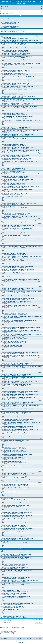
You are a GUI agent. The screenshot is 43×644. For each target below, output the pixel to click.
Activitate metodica (9, 587)
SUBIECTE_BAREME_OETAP (12, 93)
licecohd (11, 506)
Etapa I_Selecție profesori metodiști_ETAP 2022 (16, 74)
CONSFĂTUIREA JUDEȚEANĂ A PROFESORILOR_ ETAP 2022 (19, 80)
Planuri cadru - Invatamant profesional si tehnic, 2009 (17, 545)
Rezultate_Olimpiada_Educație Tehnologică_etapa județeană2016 (20, 250)
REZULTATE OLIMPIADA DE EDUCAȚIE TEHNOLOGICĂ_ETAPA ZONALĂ (22, 360)
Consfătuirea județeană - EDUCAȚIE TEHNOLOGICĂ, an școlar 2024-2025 (22, 40)
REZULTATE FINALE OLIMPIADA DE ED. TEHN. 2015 (17, 324)
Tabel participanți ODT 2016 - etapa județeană (15, 273)
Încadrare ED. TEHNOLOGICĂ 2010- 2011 (14, 616)
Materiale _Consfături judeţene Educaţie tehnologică (17, 416)
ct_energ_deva (12, 101)
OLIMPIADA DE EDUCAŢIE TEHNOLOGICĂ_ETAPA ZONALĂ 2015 (20, 370)
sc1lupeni (11, 410)
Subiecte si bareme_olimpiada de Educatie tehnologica (18, 477)
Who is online (4, 626)
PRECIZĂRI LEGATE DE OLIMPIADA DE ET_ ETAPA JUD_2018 (19, 147)
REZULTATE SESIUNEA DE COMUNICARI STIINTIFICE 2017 (19, 165)
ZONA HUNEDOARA (13, 399)
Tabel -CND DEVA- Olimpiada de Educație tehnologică (17, 561)
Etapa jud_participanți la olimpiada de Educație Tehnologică (19, 276)
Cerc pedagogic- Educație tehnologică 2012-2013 (16, 436)
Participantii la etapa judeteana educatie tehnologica (17, 584)
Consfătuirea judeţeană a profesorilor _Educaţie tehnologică (19, 419)
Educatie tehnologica (8, 12)
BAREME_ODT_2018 (9, 141)
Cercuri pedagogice (9, 18)
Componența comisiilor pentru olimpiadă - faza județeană (18, 516)
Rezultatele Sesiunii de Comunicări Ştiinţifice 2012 (17, 444)
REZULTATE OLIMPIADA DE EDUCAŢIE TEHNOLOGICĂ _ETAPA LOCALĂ (22, 422)
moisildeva (11, 317)
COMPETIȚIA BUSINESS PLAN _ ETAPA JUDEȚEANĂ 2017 (19, 179)
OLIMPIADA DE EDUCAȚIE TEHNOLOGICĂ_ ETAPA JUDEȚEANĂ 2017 (21, 221)
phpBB (18, 641)
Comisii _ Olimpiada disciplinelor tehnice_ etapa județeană (19, 266)
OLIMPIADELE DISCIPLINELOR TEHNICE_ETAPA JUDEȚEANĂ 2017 (21, 216)
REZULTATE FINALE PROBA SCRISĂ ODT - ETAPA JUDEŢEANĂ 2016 (21, 580)
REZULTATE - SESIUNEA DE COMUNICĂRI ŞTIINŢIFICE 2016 (19, 225)
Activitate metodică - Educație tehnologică (15, 525)
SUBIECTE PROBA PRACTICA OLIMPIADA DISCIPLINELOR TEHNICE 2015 (22, 334)
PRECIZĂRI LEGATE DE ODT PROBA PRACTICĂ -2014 (18, 385)
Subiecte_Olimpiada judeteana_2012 (13, 461)
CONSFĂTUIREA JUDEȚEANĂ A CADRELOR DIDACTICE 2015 (19, 310)
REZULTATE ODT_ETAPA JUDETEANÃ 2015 (15, 341)
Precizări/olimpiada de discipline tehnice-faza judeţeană (18, 519)
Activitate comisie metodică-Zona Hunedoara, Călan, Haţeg (19, 603)
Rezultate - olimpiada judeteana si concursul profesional (18, 509)
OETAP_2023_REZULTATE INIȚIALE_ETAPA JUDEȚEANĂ (18, 57)
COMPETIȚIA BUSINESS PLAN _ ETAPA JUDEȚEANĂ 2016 (19, 243)
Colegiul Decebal (12, 562)
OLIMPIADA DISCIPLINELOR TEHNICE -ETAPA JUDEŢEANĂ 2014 (20, 398)
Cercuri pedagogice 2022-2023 (12, 26)
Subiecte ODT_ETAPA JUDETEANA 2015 (14, 338)
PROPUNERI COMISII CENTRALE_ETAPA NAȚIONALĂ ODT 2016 (20, 239)
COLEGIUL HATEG (13, 181)
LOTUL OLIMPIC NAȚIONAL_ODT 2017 (14, 574)
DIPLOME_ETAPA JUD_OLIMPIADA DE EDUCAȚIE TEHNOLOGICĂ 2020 (22, 110)
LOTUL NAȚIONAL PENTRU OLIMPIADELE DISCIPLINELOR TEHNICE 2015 (23, 316)
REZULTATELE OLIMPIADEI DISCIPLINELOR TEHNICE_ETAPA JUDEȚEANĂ (23, 388)
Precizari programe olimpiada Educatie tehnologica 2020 (18, 558)
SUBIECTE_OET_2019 (10, 124)
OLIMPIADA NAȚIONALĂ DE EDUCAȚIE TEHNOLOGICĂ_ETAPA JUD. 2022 (22, 100)
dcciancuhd (11, 280)
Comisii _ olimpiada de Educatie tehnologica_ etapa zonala (19, 295)
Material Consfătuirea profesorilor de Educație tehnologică (19, 134)
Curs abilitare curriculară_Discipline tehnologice (16, 485)
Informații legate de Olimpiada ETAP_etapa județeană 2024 (19, 47)
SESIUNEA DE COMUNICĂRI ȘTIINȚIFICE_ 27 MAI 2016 (18, 232)
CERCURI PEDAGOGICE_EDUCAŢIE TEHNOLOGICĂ (17, 480)
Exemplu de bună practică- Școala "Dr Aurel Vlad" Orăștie (18, 535)
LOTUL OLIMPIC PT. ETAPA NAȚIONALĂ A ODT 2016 (17, 236)
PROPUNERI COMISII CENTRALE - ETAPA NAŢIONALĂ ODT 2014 (20, 378)
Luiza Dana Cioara (9, 14)
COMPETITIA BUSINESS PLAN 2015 (13, 345)
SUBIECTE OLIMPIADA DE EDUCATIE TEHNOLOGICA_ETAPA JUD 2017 (22, 187)
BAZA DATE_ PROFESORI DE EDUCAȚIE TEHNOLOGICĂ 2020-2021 (21, 107)
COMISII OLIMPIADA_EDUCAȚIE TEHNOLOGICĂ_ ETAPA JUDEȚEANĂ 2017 (23, 200)
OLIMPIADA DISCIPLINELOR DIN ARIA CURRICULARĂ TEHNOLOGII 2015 (22, 356)
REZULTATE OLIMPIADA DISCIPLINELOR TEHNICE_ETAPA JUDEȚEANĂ (22, 331)
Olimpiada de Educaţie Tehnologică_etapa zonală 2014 (18, 413)
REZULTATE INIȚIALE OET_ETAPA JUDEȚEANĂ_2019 (17, 127)
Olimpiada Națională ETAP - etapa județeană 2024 (16, 50)
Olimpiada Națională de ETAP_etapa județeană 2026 (17, 551)
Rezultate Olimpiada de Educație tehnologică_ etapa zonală (19, 288)
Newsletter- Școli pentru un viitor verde (14, 113)
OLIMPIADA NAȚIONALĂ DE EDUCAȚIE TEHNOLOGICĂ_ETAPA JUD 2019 (22, 131)
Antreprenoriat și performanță (12, 590)
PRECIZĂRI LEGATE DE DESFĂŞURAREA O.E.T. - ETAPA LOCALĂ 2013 (22, 430)
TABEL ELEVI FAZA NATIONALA (12, 610)
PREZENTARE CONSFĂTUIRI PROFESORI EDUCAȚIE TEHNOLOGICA (21, 162)
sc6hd (10, 424)
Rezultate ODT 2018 (9, 138)
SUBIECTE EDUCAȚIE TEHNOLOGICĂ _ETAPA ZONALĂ (18, 363)
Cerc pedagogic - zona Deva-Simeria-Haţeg (15, 447)
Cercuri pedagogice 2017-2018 (12, 22)
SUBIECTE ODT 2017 (9, 207)
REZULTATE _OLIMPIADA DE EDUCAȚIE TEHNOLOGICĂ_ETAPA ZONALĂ (22, 406)
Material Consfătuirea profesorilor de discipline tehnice (18, 159)
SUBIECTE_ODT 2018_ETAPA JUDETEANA (15, 144)
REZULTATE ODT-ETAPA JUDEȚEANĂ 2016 (15, 253)
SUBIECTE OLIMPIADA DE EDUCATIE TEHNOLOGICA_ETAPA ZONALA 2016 (23, 292)
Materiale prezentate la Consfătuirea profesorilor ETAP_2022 (19, 77)
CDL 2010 (7, 542)
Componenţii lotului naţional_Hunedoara (14, 450)
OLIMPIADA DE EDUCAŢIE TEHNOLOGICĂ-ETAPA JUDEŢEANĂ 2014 (21, 395)
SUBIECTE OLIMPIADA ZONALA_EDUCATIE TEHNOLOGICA (19, 409)
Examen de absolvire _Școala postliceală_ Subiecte (17, 441)
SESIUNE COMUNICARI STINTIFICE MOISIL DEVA (16, 567)
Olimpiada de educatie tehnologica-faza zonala (16, 593)
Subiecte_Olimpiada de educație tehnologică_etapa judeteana (19, 260)
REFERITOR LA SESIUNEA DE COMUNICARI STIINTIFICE (18, 571)
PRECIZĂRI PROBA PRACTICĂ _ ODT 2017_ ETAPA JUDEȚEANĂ (20, 203)
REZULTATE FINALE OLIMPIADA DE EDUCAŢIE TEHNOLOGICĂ (20, 402)
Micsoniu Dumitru (13, 559)
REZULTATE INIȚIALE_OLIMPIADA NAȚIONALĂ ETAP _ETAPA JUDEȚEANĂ (23, 44)
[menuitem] (8, 7)
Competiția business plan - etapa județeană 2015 (16, 313)
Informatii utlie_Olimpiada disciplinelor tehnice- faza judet (18, 465)
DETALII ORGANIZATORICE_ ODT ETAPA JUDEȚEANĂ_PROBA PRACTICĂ (23, 247)
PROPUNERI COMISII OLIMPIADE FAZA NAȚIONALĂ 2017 (18, 190)
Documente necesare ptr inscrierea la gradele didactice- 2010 (19, 538)
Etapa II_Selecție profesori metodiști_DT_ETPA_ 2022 (17, 70)
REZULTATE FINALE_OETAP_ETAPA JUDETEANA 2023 (18, 53)
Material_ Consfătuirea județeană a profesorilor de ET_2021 (19, 103)
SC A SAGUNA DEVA (13, 222)
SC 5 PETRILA (12, 437)
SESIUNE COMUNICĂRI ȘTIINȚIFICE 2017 (14, 172)
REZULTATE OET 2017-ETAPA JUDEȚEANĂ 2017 (16, 176)
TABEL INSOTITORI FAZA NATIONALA (14, 607)
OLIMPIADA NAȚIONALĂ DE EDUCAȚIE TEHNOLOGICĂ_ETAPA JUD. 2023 (22, 63)
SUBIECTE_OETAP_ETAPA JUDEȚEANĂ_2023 (16, 60)
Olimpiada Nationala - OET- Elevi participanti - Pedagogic (18, 554)
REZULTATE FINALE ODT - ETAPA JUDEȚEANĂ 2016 (17, 577)
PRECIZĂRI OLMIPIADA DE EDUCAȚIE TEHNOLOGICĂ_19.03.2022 (21, 96)
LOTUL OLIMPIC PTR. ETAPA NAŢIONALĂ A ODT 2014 (18, 374)
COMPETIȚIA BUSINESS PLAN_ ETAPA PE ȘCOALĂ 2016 (18, 302)
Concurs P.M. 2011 (9, 499)
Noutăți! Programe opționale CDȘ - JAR (14, 532)
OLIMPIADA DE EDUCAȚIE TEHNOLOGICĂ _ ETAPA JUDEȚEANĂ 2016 (22, 279)
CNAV (10, 217)
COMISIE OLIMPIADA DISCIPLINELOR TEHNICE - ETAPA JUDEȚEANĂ (21, 349)
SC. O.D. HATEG (12, 588)
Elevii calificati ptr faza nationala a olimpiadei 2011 (17, 505)
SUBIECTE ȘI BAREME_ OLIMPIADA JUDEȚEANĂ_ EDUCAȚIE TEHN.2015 (22, 327)
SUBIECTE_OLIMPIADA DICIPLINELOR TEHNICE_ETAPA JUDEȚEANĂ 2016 (23, 256)
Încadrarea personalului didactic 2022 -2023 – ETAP (17, 83)
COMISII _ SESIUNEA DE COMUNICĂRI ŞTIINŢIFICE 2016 (18, 229)
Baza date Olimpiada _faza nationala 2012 (14, 457)
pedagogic (11, 64)
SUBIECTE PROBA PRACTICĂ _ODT (13, 197)
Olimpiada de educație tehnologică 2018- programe (17, 155)
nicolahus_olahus (13, 459)
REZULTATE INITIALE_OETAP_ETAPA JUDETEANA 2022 (18, 90)
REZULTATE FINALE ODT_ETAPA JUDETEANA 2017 (17, 194)
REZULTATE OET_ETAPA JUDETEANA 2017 (15, 183)
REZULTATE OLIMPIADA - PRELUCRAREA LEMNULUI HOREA (19, 613)
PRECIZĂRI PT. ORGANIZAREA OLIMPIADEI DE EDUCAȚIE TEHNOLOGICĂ (23, 367)
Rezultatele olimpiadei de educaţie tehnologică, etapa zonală (19, 473)
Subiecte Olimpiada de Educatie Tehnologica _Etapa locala (19, 426)
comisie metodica (9, 600)
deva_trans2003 (12, 173)
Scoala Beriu (12, 617)
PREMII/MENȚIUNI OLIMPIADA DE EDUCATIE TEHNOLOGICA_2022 (21, 87)
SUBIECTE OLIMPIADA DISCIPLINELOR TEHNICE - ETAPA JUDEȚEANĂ (22, 391)
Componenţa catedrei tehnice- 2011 (13, 495)
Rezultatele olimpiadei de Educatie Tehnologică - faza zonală (19, 522)
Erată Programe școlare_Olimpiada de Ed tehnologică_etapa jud (20, 263)
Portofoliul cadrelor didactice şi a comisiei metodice (17, 488)
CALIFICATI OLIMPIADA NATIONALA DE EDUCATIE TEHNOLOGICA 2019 (22, 121)
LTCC (10, 357)
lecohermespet (12, 244)
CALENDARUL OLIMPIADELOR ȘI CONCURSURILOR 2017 (19, 210)
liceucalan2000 (12, 321)
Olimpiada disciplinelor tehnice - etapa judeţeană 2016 (18, 284)
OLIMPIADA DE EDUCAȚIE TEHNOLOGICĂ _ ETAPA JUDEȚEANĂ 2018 (22, 151)
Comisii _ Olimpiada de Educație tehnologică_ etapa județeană (20, 270)
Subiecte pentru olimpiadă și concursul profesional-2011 (18, 512)
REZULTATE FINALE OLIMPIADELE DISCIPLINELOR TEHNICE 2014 (21, 381)
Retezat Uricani (12, 240)
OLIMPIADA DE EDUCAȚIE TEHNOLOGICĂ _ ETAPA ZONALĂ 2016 (21, 305)
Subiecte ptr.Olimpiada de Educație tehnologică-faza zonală (19, 529)
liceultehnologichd (13, 285)
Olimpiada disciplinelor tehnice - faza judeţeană (16, 469)
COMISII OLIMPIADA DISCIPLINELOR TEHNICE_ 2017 (17, 213)
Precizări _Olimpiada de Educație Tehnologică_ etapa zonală (19, 298)
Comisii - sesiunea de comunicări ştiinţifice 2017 (16, 564)
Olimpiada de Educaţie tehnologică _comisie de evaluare (18, 433)
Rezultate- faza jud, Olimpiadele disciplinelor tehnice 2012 (18, 454)
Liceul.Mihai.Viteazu (13, 152)
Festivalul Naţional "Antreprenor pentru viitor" (16, 502)
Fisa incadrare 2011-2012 (10, 491)
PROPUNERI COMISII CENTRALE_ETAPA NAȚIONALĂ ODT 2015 (20, 320)
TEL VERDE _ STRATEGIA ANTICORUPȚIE (15, 168)
